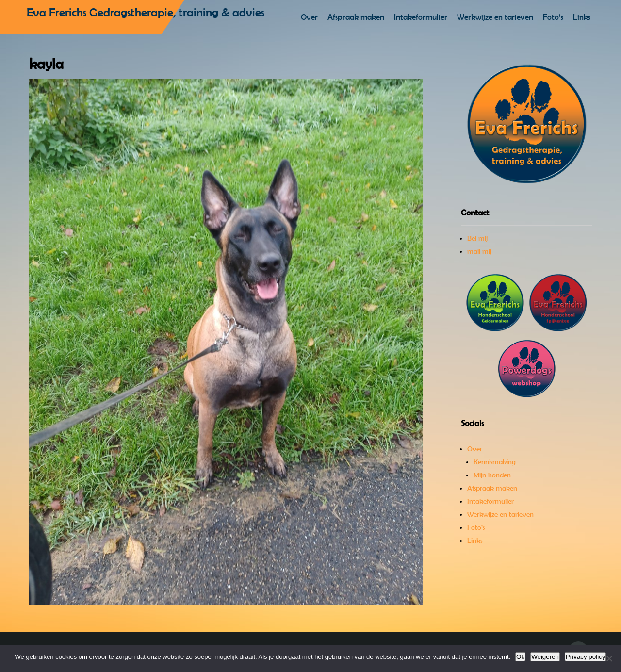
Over (309, 17)
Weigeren (545, 657)
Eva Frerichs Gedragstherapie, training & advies (146, 12)
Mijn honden (492, 475)
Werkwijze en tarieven (495, 17)
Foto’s (553, 17)
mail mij (479, 251)
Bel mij (477, 238)
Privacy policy (585, 657)
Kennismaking (495, 462)
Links (582, 17)
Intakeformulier (421, 17)
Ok (520, 657)
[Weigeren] (609, 658)
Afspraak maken (356, 17)
